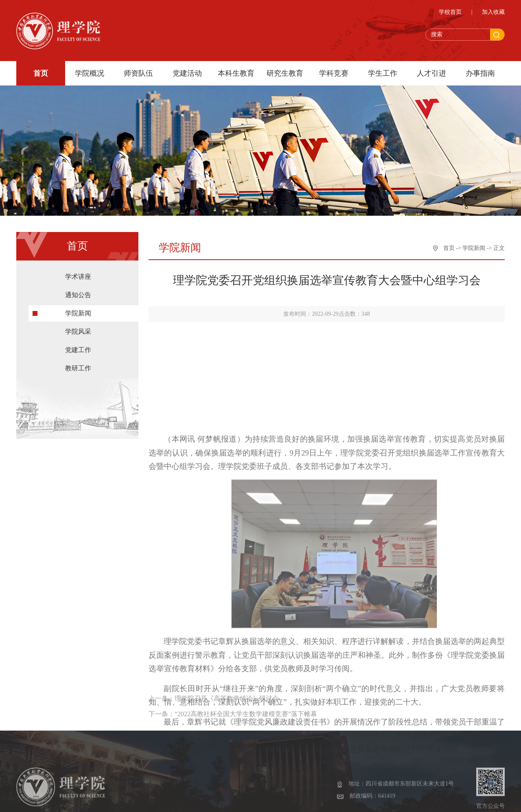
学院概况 (90, 73)
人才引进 (431, 73)
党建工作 (78, 350)
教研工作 (78, 368)
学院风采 (78, 332)
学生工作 (383, 73)
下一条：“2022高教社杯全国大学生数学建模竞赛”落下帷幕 (233, 733)
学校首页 (450, 12)
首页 (41, 73)
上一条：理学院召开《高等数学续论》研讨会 (214, 717)
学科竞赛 (334, 73)
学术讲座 (78, 277)
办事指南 (480, 73)
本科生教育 (236, 73)
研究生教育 (285, 73)
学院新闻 (78, 313)
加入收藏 (493, 12)
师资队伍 (138, 73)
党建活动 (187, 73)
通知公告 (78, 295)
